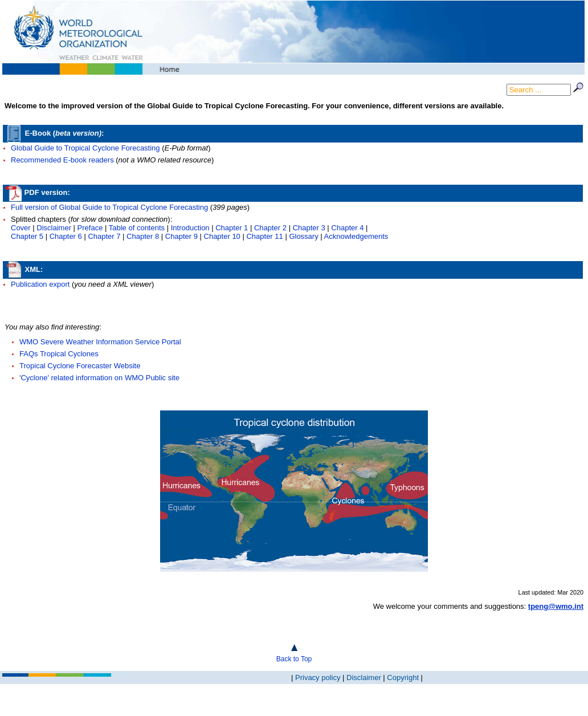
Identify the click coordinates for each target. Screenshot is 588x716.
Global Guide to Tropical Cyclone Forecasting (85, 148)
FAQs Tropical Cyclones (59, 354)
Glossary (303, 236)
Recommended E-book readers (63, 160)
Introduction (190, 228)
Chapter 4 (347, 228)
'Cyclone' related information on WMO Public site (99, 378)
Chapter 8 (143, 236)
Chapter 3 (309, 228)
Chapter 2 (270, 228)
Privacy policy (318, 678)
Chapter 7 (104, 236)
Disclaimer (54, 228)
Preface (90, 228)
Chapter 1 (232, 228)
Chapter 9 (181, 236)
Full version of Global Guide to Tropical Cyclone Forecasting (109, 207)
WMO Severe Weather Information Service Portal (100, 342)
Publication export (40, 284)
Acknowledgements (356, 236)
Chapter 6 (66, 236)
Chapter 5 (27, 236)
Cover (21, 228)
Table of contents (137, 228)
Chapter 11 (264, 236)
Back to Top (294, 659)
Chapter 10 (222, 236)
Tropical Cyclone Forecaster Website (80, 366)
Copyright (403, 678)
